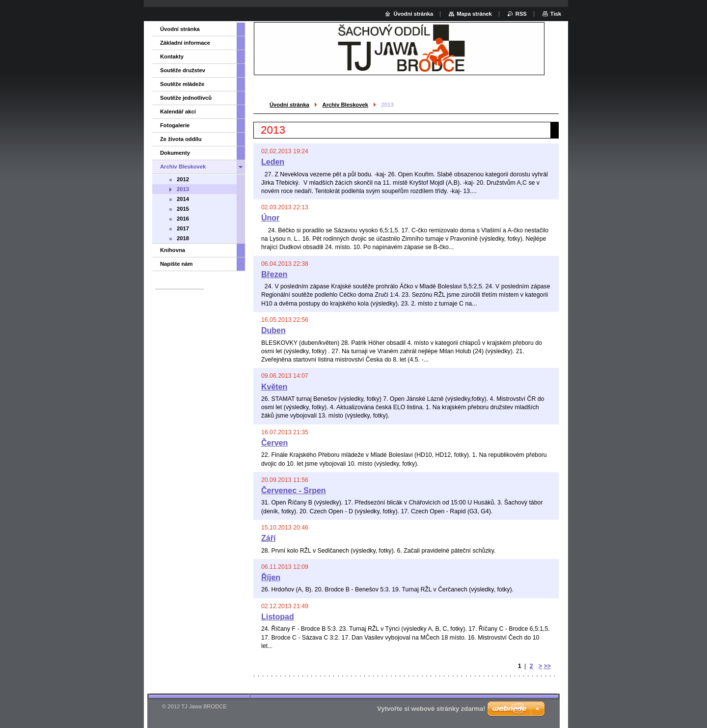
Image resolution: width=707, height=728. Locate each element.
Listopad (278, 617)
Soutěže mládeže (182, 84)
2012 (183, 179)
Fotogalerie (175, 125)
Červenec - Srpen (294, 490)
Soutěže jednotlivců (186, 98)
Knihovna (173, 250)
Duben (273, 330)
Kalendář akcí (178, 112)
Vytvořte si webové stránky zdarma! (431, 709)
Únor (270, 218)
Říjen (271, 577)
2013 (183, 189)
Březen (274, 274)
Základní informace (185, 43)
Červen (274, 443)
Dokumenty (175, 153)
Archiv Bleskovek (345, 105)
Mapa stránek (474, 14)
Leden (273, 162)
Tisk (556, 14)
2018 (183, 238)
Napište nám (177, 264)
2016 (183, 219)
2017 (183, 228)
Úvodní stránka (289, 105)
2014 (183, 199)
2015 (183, 209)
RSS (521, 14)
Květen (274, 387)
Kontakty (172, 56)
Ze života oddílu (181, 139)
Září (268, 538)
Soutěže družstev (183, 70)
